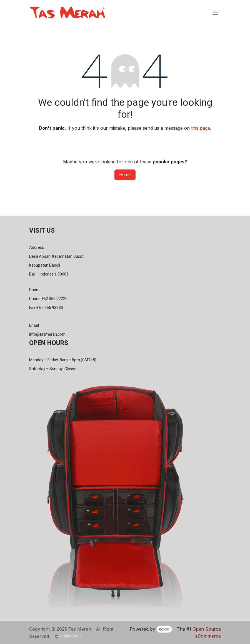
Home (125, 175)
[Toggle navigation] (215, 13)
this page (201, 128)
